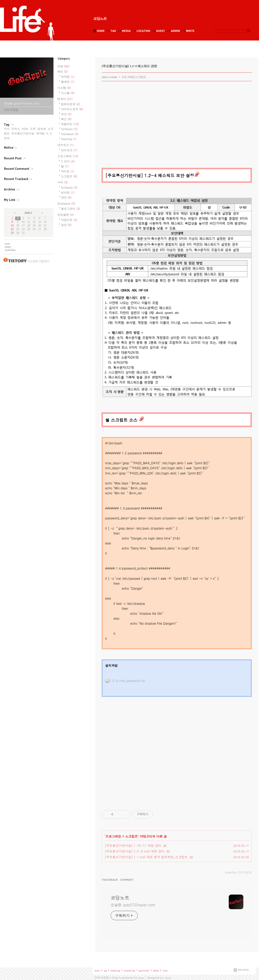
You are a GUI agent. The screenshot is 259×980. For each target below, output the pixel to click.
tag (105, 971)
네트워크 (65, 145)
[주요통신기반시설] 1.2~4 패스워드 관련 (129, 66)
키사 (7, 129)
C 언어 (68, 161)
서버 (63, 182)
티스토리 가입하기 (38, 261)
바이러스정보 (72, 109)
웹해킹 (68, 82)
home (97, 971)
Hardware (70, 134)
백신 (66, 119)
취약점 (40, 133)
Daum (141, 978)
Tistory (168, 978)
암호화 (42, 129)
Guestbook (160, 31)
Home (100, 31)
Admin (175, 31)
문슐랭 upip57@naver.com (133, 905)
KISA (25, 129)
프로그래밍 (68, 156)
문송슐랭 (65, 215)
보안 (66, 114)
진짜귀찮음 (102, 978)
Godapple (66, 203)
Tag (113, 31)
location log (129, 971)
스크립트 (69, 176)
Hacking (69, 139)
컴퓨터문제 (71, 104)
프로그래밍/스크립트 (134, 77)
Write (190, 31)
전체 (64, 66)
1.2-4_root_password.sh (125, 680)
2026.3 (28, 213)
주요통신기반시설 (23, 133)
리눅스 (16, 129)
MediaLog (126, 31)
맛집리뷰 (69, 220)
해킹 (63, 71)
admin (156, 971)
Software (69, 129)
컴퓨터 (65, 99)
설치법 (68, 192)
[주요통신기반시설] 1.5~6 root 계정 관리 (134, 851)
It (47, 133)
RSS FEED (243, 970)
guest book (144, 971)
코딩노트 (100, 19)
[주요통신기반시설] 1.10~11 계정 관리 (133, 845)
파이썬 (68, 171)
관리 (66, 197)
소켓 (33, 129)
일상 (66, 225)
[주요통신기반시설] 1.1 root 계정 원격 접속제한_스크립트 (146, 857)
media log (115, 971)
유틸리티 (70, 124)
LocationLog (143, 31)
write (165, 971)
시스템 (64, 88)
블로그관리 (71, 209)
